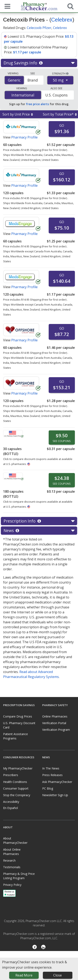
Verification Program (56, 730)
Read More (24, 975)
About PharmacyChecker (15, 840)
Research (9, 860)
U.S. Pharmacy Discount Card (19, 725)
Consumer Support (16, 788)
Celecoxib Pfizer (39, 28)
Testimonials (12, 867)
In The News (51, 768)
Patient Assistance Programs (15, 736)
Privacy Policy (12, 885)
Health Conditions (15, 782)
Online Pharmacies (55, 716)
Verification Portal (54, 723)
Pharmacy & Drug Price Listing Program (19, 876)
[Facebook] (35, 947)
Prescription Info (39, 521)
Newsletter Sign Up (55, 795)
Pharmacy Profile (24, 137)
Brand (33, 80)
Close (58, 975)
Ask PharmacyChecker (57, 782)
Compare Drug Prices (18, 716)
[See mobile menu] (6, 6)
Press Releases (52, 775)
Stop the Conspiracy (17, 795)
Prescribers (11, 775)
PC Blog (48, 788)
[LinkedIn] (44, 947)
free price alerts (37, 104)
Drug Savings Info (39, 63)
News (39, 531)
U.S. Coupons (56, 95)
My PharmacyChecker (18, 768)
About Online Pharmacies (12, 852)
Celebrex (62, 20)
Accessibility (11, 802)
